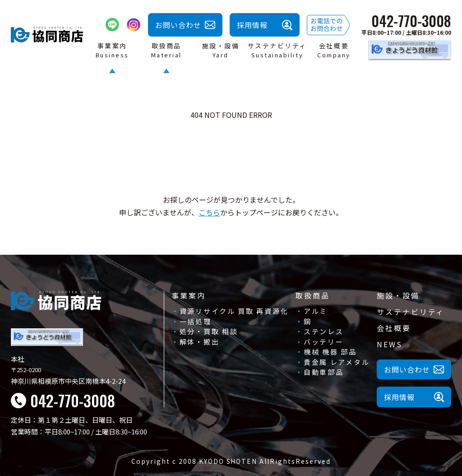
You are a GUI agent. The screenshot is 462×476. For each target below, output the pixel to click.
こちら (209, 212)
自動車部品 (324, 372)
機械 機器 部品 (330, 352)
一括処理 (196, 321)
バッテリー (324, 342)
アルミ (316, 311)
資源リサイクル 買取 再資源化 (234, 311)
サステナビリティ (411, 312)
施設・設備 (398, 295)
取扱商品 (313, 295)
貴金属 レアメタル (337, 362)
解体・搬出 (200, 342)
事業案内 (189, 295)
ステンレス (324, 331)
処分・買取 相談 (209, 331)
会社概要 (394, 328)
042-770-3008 (411, 21)
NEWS (390, 344)
